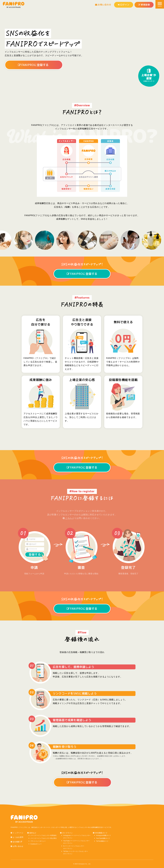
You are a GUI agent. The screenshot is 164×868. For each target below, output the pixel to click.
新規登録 (144, 5)
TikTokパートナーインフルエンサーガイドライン (76, 853)
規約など (33, 833)
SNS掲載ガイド (101, 833)
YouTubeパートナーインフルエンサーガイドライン (76, 842)
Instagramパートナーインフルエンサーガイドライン (77, 837)
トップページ (18, 833)
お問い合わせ (103, 5)
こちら (67, 518)
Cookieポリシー (36, 844)
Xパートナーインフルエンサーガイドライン (74, 847)
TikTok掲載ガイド (102, 841)
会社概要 (17, 842)
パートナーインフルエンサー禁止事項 (43, 838)
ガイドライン (67, 833)
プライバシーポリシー (38, 841)
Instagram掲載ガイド (104, 835)
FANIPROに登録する (33, 65)
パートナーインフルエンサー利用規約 (43, 835)
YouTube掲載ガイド (103, 838)
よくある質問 (18, 837)
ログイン (124, 5)
